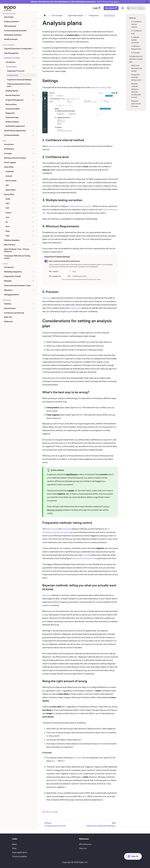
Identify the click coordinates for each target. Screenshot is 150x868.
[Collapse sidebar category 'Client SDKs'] (33, 167)
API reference (85, 844)
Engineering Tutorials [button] (12, 276)
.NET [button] (8, 203)
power (85, 555)
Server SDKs (9, 194)
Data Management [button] (11, 53)
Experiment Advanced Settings (19, 80)
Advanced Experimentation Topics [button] (18, 285)
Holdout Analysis (12, 122)
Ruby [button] (8, 231)
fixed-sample (52, 529)
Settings (132, 18)
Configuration (11, 67)
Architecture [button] (9, 149)
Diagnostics (10, 113)
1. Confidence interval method (136, 24)
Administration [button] (10, 308)
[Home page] (45, 16)
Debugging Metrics (12, 295)
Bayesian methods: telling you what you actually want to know (136, 90)
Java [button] (7, 217)
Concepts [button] (8, 153)
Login (97, 8)
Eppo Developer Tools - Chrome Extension (17, 250)
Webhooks (8, 321)
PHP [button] (7, 208)
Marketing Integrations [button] (13, 272)
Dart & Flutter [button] (11, 181)
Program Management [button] (14, 100)
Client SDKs (9, 167)
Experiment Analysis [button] (12, 58)
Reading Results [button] (12, 91)
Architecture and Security (14, 313)
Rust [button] (7, 226)
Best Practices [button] (10, 245)
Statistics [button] (8, 304)
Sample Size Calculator (83, 558)
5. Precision (136, 53)
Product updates (20, 856)
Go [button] (7, 222)
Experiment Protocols (16, 71)
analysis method (56, 146)
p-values (77, 758)
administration (64, 54)
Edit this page (50, 812)
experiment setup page (101, 87)
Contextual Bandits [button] (12, 135)
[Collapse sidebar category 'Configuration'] (33, 67)
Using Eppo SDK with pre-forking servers (17, 257)
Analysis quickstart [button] (12, 21)
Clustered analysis (13, 109)
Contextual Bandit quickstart (15, 31)
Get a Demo (111, 8)
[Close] (147, 2)
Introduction (11, 62)
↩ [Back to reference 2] (66, 787)
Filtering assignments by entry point (19, 85)
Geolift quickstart (11, 39)
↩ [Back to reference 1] (65, 761)
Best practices (11, 104)
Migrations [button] (8, 290)
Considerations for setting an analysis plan (136, 59)
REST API (8, 317)
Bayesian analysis (55, 510)
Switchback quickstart (13, 35)
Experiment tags (12, 117)
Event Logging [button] (10, 162)
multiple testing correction (80, 206)
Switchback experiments (15, 126)
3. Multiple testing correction (135, 40)
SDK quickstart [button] (10, 26)
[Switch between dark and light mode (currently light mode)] (123, 8)
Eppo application (20, 852)
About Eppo (9, 17)
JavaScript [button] (10, 171)
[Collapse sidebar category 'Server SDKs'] (33, 194)
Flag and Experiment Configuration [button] (18, 49)
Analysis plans (13, 75)
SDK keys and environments (15, 158)
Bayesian (46, 595)
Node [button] (8, 199)
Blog (14, 848)
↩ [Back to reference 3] (104, 800)
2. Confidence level (136, 32)
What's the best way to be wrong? (137, 68)
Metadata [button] (8, 281)
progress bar (75, 308)
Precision (47, 298)
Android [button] (9, 176)
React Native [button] (11, 190)
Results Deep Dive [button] (13, 95)
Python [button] (8, 213)
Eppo (15, 844)
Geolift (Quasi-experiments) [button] (15, 131)
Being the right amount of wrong (136, 104)
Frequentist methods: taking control (136, 77)
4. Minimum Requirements (136, 48)
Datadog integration (12, 240)
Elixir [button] (8, 236)
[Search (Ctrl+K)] (136, 8)
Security (83, 848)
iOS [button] (7, 185)
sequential (66, 529)
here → (117, 2)
